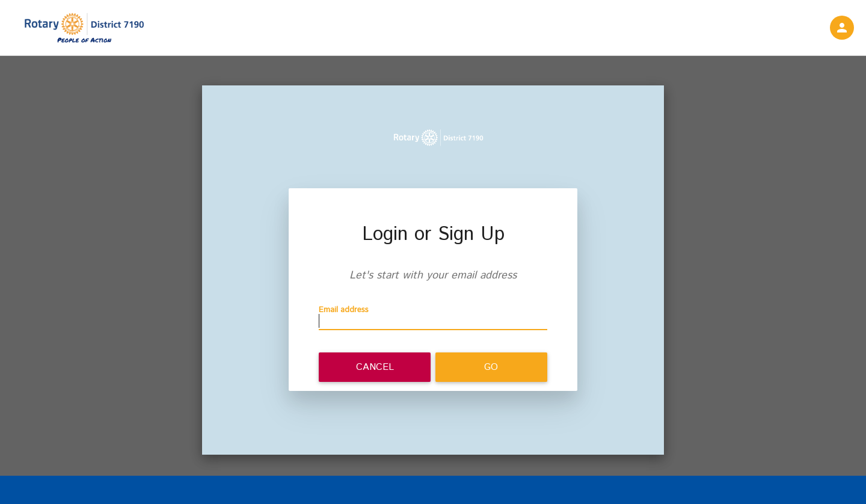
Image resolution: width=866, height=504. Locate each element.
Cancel (375, 367)
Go (491, 367)
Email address (344, 310)
